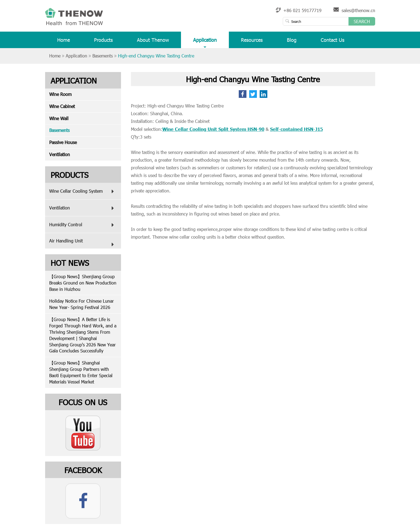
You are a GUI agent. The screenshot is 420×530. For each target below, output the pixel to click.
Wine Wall (59, 118)
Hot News (70, 263)
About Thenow (153, 42)
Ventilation (60, 154)
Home (64, 42)
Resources (252, 42)
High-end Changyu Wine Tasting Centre (156, 56)
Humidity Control (83, 225)
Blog (292, 42)
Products (103, 42)
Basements (103, 56)
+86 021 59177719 (302, 10)
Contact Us (333, 42)
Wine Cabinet (62, 106)
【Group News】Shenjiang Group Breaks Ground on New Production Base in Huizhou (83, 283)
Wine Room (60, 94)
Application (205, 42)
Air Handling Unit (83, 243)
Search (362, 21)
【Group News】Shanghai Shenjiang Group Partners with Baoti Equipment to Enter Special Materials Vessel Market (81, 372)
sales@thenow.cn (358, 10)
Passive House (63, 142)
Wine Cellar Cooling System (83, 191)
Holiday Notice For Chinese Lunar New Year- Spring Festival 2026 (82, 304)
